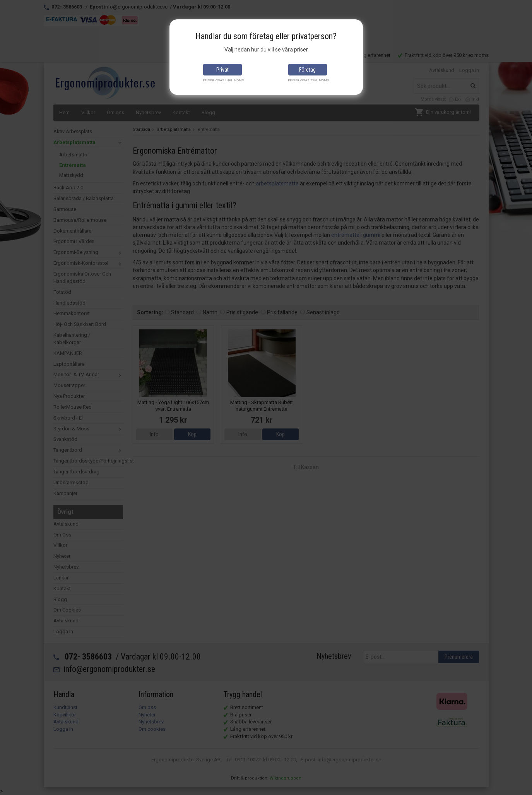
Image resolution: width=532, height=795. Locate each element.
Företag (307, 70)
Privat (222, 70)
